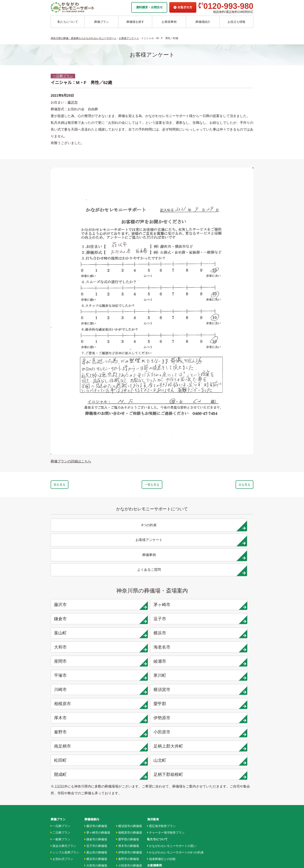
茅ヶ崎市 (128, 564)
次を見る (233, 486)
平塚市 (179, 592)
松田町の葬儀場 (128, 758)
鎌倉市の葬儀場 (96, 711)
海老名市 (230, 578)
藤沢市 (73, 102)
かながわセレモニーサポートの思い (172, 718)
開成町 (76, 649)
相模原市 (179, 606)
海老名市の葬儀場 (97, 744)
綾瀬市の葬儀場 (96, 758)
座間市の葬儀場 (96, 751)
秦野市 (179, 621)
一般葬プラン (60, 711)
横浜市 (128, 578)
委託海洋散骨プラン (161, 698)
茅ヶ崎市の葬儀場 (97, 705)
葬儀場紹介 (203, 22)
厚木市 (76, 621)
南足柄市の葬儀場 (129, 744)
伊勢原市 (128, 621)
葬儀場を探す (135, 22)
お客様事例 (169, 22)
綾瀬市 (128, 592)
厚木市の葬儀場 (128, 718)
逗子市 (230, 564)
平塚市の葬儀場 (96, 764)
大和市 (179, 578)
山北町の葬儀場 (128, 764)
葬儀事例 (154, 751)
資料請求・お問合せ (149, 7)
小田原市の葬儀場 (129, 738)
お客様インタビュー (161, 744)
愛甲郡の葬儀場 (128, 711)
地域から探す (157, 775)
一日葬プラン (63, 76)
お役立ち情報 (236, 22)
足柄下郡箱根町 (128, 649)
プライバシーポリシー (162, 827)
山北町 (230, 635)
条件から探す (157, 788)
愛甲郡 (230, 606)
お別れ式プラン (62, 731)
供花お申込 (155, 834)
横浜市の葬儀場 (96, 731)
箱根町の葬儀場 (128, 777)
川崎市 (76, 606)
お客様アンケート (160, 758)
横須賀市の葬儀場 (129, 698)
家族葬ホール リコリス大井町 (167, 801)
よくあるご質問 (157, 821)
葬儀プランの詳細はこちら (71, 461)
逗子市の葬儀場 (96, 718)
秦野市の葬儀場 (128, 731)
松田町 (179, 635)
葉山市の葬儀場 (96, 725)
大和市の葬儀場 (96, 738)
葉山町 (76, 578)
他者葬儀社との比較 (161, 731)
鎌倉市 (179, 564)
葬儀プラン (102, 22)
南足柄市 (76, 635)
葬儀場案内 (92, 692)
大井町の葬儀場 (128, 751)
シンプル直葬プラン (65, 725)
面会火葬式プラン (63, 718)
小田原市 (230, 621)
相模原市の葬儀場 (129, 705)
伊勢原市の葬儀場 (129, 725)
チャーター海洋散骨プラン (166, 705)
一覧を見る (152, 486)
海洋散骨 (153, 692)
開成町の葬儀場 (128, 771)
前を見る (71, 486)
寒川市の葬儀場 (96, 771)
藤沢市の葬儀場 (96, 698)
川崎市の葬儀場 (96, 777)
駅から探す (155, 781)
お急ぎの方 (183, 7)
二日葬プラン (60, 705)
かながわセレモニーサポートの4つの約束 (176, 725)
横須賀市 (128, 606)
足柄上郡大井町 (128, 635)
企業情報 (153, 808)
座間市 (76, 592)
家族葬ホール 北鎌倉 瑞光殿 (166, 794)
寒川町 (230, 592)
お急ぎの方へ (156, 814)
